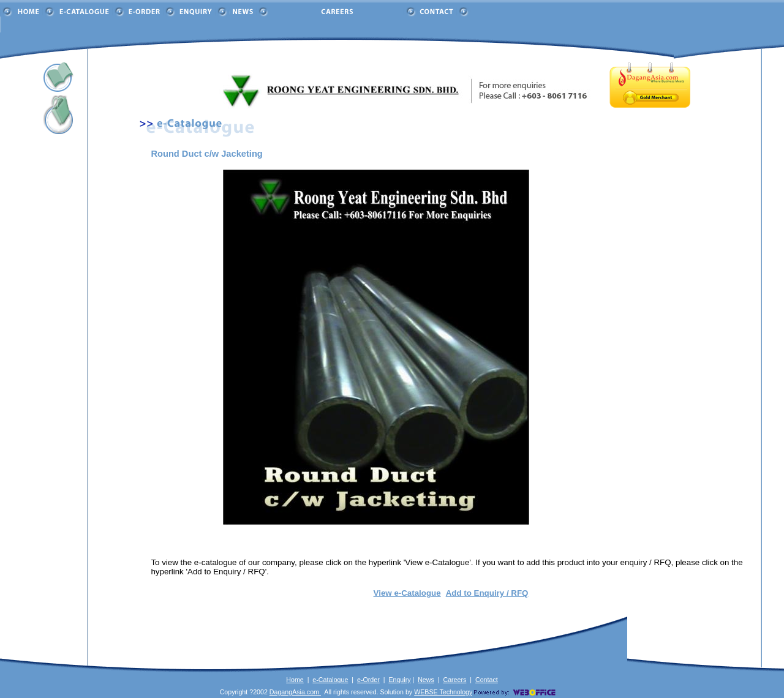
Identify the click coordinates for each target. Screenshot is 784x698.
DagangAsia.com (295, 692)
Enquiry (399, 680)
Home (295, 680)
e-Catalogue (330, 680)
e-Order (368, 680)
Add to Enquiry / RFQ (487, 593)
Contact (487, 680)
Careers (454, 680)
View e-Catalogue (407, 593)
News (426, 680)
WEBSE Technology (443, 692)
